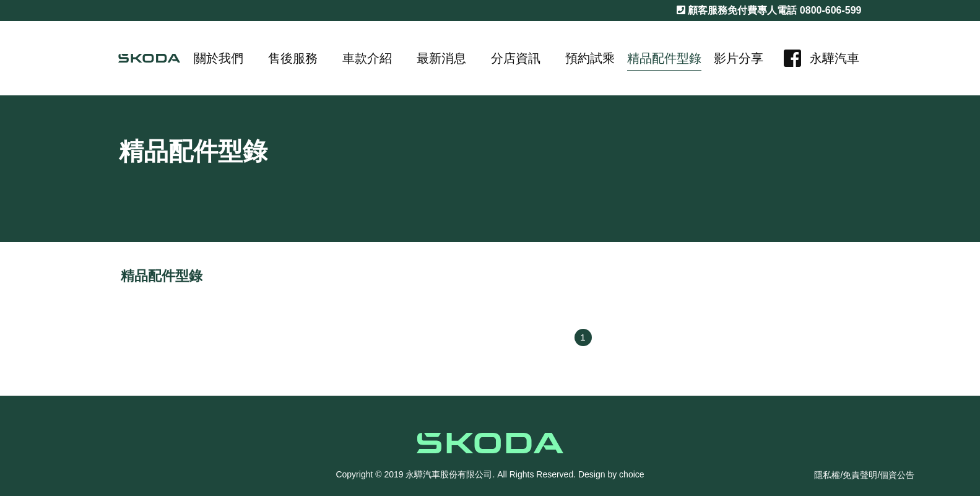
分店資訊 (516, 58)
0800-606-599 (831, 10)
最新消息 (441, 58)
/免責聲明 (859, 475)
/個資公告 (896, 475)
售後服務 (293, 58)
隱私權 (827, 475)
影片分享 (739, 58)
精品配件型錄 (664, 58)
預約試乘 (590, 58)
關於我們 (219, 58)
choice (631, 474)
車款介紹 (367, 58)
